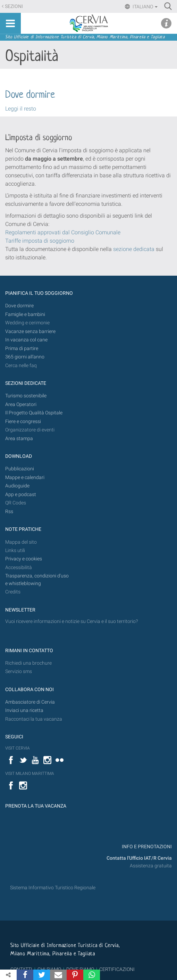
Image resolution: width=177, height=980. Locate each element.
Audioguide (17, 486)
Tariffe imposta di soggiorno (40, 241)
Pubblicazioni (20, 469)
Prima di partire (22, 349)
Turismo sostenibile (26, 396)
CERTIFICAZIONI (117, 969)
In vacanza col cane (26, 340)
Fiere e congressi (23, 422)
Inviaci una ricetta (24, 710)
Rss (9, 512)
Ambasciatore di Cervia (30, 702)
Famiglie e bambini (25, 314)
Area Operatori (21, 404)
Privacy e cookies (24, 559)
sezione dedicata (134, 249)
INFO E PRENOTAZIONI (146, 847)
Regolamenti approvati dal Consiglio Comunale (63, 232)
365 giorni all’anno (25, 357)
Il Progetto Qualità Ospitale (34, 413)
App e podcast (21, 495)
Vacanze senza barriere (30, 331)
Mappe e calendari (25, 477)
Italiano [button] (145, 7)
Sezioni (14, 6)
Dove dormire (30, 95)
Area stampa (19, 439)
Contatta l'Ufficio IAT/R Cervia (139, 858)
